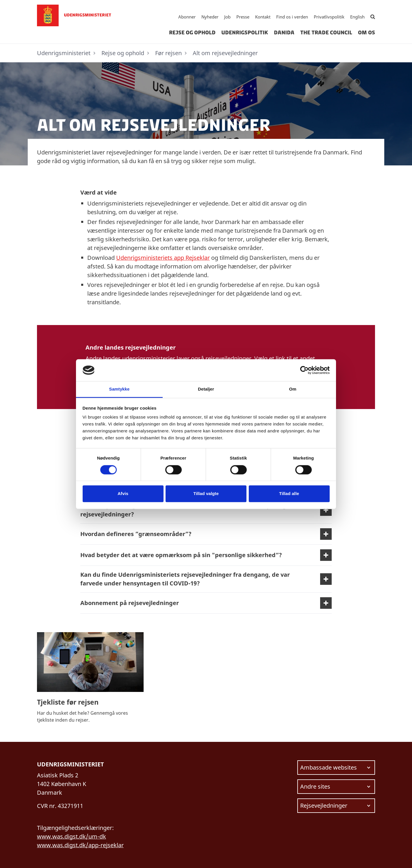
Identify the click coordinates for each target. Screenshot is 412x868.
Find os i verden (292, 17)
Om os (366, 33)
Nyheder (210, 17)
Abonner (187, 17)
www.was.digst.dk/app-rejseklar (80, 845)
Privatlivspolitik (329, 17)
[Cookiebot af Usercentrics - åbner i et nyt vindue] (304, 370)
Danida (284, 33)
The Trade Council (326, 33)
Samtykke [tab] (119, 389)
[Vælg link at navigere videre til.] (336, 768)
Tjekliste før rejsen (68, 702)
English (357, 17)
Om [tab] (293, 389)
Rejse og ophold (192, 33)
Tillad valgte (206, 494)
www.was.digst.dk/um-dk (72, 836)
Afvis (123, 494)
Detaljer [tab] (206, 389)
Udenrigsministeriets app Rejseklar (163, 258)
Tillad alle (289, 494)
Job (227, 17)
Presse (243, 17)
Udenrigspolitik (245, 33)
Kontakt (263, 17)
